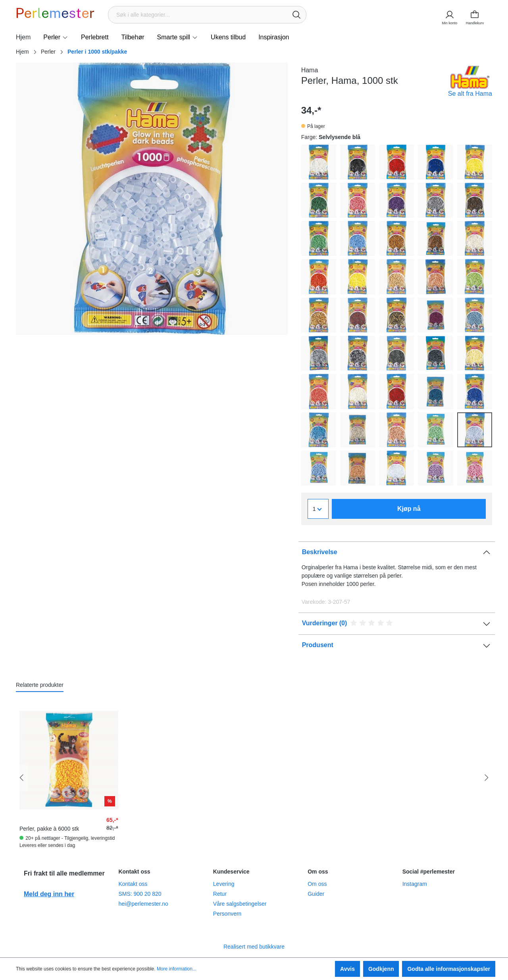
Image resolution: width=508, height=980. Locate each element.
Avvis (347, 969)
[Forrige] (22, 778)
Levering (224, 884)
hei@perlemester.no (143, 904)
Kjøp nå (409, 509)
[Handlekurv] (477, 15)
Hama (310, 70)
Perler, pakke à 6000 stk (49, 829)
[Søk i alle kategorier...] (198, 15)
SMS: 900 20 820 (140, 894)
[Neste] (486, 778)
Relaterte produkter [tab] (40, 685)
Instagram (415, 884)
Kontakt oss (133, 884)
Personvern (227, 914)
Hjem (22, 52)
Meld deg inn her (49, 894)
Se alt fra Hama (470, 94)
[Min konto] (449, 15)
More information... (177, 969)
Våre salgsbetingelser (240, 904)
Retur (220, 894)
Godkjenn (381, 969)
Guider (316, 894)
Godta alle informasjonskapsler (449, 969)
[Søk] (296, 15)
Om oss (317, 884)
